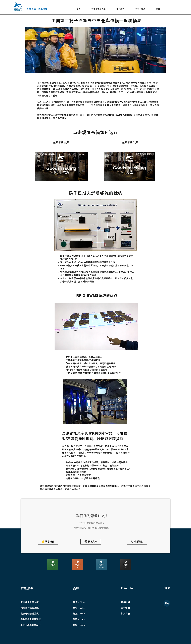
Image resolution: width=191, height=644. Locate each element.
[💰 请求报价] (48, 542)
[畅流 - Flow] (79, 602)
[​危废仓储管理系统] (30, 614)
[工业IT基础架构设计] (30, 625)
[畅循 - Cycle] (79, 625)
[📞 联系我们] (137, 542)
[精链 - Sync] (79, 608)
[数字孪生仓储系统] (30, 602)
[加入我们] (125, 614)
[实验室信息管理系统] (31, 619)
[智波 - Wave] (79, 614)
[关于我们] (125, 608)
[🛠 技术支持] (91, 542)
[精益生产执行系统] (30, 608)
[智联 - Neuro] (80, 619)
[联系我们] (125, 602)
